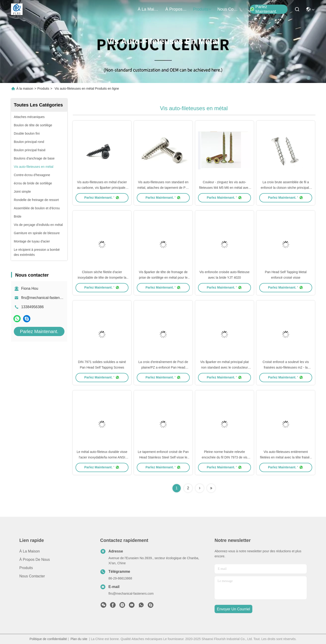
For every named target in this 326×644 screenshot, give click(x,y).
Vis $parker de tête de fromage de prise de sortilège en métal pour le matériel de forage (163, 278)
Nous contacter (32, 576)
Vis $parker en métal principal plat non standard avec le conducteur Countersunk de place (225, 367)
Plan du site (79, 639)
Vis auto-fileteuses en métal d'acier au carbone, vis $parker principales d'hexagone (102, 188)
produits (202, 9)
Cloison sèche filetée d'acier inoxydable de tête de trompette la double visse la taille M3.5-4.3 (102, 278)
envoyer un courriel (233, 609)
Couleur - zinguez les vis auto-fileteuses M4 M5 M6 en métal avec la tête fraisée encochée (224, 188)
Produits (43, 89)
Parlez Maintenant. (263, 9)
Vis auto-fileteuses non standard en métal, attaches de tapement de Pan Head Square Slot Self (163, 188)
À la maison (149, 9)
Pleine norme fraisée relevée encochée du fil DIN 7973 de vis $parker (224, 457)
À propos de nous (176, 9)
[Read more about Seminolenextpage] (200, 488)
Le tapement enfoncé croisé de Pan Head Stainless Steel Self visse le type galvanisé (163, 457)
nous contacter (228, 9)
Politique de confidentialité (48, 639)
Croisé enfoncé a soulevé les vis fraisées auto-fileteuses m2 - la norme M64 (286, 367)
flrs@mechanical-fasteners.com (47, 298)
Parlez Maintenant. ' (102, 198)
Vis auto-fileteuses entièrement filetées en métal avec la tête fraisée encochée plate (286, 457)
